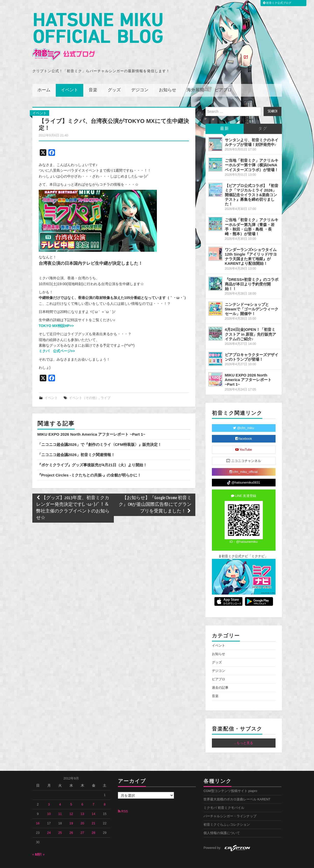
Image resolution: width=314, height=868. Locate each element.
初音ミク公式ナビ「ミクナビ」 (244, 545)
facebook (244, 427)
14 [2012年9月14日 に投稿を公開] (93, 803)
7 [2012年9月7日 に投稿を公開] (94, 793)
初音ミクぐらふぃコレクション (227, 813)
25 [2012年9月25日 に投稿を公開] (60, 822)
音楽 (93, 79)
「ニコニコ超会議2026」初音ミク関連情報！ (76, 443)
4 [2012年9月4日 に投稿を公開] (60, 793)
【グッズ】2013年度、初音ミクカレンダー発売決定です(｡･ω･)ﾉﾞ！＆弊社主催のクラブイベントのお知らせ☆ (73, 497)
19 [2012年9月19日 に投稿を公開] (71, 812)
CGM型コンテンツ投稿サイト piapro (230, 780)
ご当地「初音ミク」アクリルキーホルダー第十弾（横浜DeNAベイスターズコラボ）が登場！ (252, 154)
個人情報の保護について (222, 822)
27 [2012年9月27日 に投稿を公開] (82, 822)
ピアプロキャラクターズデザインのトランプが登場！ (252, 346)
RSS (123, 800)
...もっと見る (244, 732)
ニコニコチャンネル (244, 449)
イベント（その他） (84, 387)
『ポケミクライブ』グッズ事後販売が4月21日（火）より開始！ (92, 454)
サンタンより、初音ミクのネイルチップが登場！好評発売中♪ (252, 131)
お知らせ (168, 79)
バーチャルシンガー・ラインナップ (230, 805)
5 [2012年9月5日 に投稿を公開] (71, 793)
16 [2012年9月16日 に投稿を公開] (38, 812)
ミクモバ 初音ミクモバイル (224, 797)
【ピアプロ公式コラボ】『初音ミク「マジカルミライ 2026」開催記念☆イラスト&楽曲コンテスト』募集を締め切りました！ (252, 184)
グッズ (114, 79)
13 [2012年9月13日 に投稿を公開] (82, 803)
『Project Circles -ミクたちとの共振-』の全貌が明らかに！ (89, 464)
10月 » (40, 843)
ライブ (106, 387)
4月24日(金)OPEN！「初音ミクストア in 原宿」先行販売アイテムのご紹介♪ (251, 323)
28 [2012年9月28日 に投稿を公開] (93, 822)
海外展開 (195, 79)
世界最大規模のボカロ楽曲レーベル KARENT (237, 788)
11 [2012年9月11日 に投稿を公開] (60, 803)
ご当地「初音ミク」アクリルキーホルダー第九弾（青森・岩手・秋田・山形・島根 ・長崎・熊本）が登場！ (252, 215)
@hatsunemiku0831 (244, 471)
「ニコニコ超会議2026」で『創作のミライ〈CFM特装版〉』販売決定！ (100, 433)
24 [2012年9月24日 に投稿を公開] (49, 822)
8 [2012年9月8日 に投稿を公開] (105, 793)
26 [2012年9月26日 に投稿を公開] (71, 822)
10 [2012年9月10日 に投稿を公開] (49, 803)
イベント (70, 79)
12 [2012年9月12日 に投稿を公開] (71, 803)
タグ (263, 117)
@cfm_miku (243, 417)
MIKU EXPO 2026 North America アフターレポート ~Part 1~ (91, 423)
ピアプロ (223, 79)
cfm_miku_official (244, 461)
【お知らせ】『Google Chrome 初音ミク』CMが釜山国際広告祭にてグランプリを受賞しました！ (155, 493)
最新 (225, 117)
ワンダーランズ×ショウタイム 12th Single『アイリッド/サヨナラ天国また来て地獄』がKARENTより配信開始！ (251, 245)
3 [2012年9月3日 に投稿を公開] (49, 793)
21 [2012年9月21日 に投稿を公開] (93, 812)
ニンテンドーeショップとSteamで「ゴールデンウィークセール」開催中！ (252, 298)
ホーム (44, 79)
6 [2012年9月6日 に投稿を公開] (82, 793)
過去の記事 (220, 676)
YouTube (244, 438)
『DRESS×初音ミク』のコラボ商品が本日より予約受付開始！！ (252, 273)
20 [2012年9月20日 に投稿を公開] (82, 812)
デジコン (140, 79)
